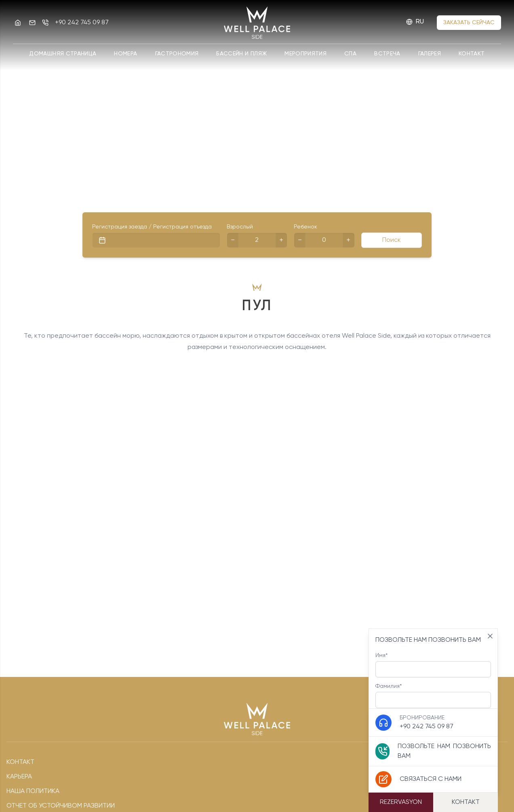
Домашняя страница (63, 54)
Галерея (430, 54)
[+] (281, 240)
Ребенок (305, 227)
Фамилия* (433, 696)
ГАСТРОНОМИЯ (177, 54)
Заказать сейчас (469, 23)
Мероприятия (305, 54)
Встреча (387, 54)
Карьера (19, 777)
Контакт (472, 54)
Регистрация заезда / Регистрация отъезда (152, 227)
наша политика (33, 791)
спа (350, 54)
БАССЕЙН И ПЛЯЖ (241, 54)
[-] (233, 240)
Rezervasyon (401, 802)
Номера (125, 54)
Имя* (433, 665)
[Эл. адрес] (32, 23)
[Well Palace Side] (18, 23)
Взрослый (240, 227)
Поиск (392, 240)
